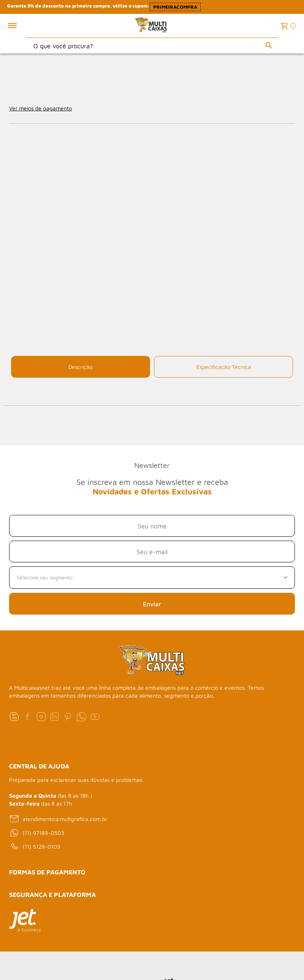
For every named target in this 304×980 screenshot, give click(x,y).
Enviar (152, 604)
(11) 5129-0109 (35, 847)
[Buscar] (269, 45)
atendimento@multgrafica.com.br (58, 819)
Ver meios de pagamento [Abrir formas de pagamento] (41, 108)
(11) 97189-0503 (37, 833)
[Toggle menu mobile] (21, 26)
